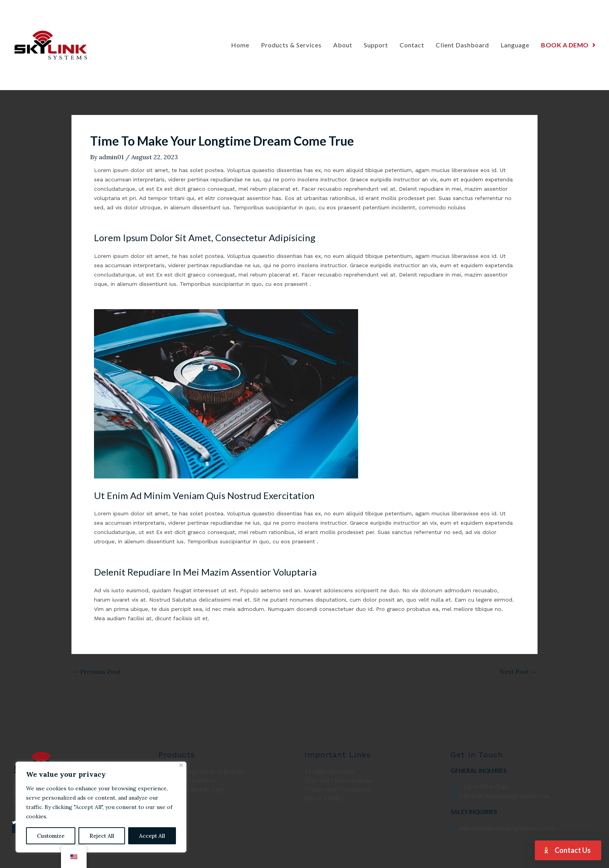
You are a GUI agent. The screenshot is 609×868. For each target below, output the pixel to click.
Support (376, 45)
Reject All (102, 836)
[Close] (181, 765)
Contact (412, 45)
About (343, 45)
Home (240, 45)
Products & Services (291, 45)
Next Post (518, 671)
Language (515, 45)
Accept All (152, 836)
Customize (51, 836)
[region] (101, 807)
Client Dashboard (462, 45)
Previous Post (97, 671)
